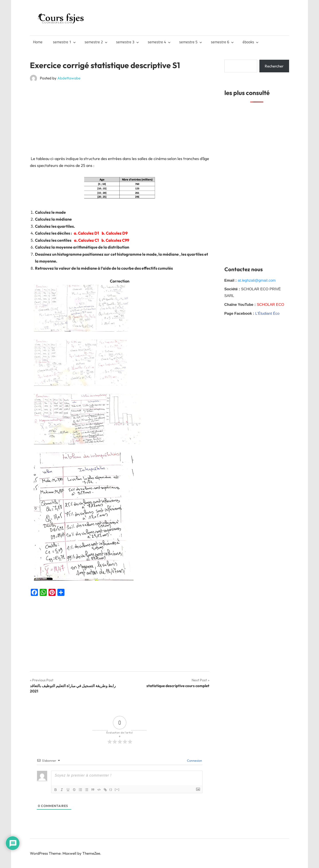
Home (38, 42)
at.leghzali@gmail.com (257, 280)
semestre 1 (64, 42)
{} (111, 789)
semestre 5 (191, 42)
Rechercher (274, 66)
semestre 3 (127, 42)
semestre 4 (159, 42)
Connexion (194, 761)
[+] (117, 789)
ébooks (251, 42)
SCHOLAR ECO (270, 305)
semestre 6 (222, 42)
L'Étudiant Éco (267, 313)
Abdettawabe (69, 78)
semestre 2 (96, 42)
